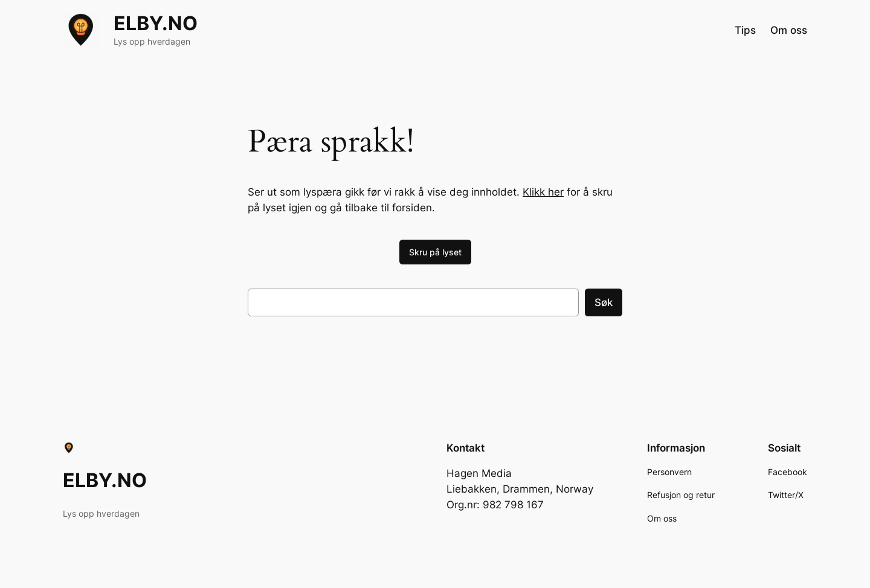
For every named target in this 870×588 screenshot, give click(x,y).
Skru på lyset (435, 252)
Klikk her (543, 192)
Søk (604, 302)
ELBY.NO (156, 23)
